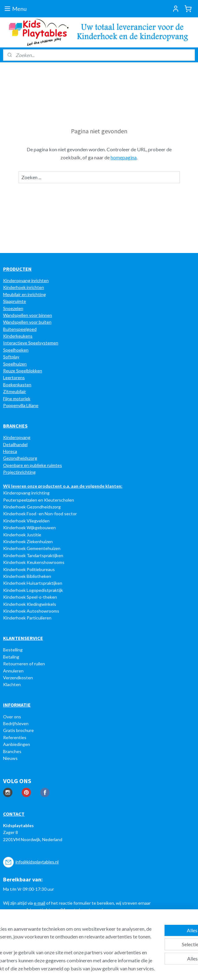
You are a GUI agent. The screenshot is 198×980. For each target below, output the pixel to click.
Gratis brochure (18, 730)
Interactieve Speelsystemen (31, 343)
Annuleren (13, 671)
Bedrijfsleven (16, 723)
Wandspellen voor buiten (27, 322)
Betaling (11, 657)
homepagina (124, 157)
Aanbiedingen (17, 744)
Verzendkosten (18, 678)
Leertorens (14, 377)
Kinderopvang (17, 437)
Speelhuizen (15, 364)
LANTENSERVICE (25, 638)
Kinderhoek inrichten (24, 287)
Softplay (11, 357)
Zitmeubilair (15, 391)
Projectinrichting (19, 472)
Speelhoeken (16, 350)
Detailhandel (15, 444)
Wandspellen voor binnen (28, 315)
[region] (58, 925)
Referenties (15, 737)
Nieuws (10, 758)
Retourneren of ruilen (24, 664)
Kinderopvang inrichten (26, 280)
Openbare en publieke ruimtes (33, 465)
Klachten (12, 684)
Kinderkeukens (18, 336)
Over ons (12, 717)
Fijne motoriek (17, 399)
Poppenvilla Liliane (21, 405)
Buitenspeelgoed (20, 329)
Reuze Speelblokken (23, 371)
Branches (12, 751)
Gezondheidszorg (20, 458)
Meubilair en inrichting (24, 294)
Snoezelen (13, 308)
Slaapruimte (15, 301)
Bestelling (13, 650)
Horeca (10, 451)
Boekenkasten (17, 385)
